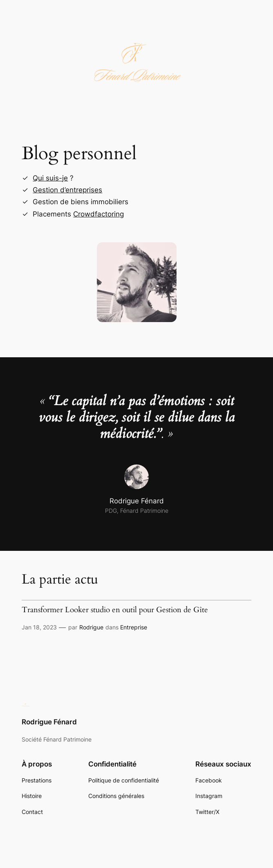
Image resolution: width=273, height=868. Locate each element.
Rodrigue (91, 627)
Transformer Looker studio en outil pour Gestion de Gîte (115, 610)
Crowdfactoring (98, 214)
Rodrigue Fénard (49, 722)
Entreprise (134, 627)
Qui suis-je (50, 178)
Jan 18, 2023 (39, 627)
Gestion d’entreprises (67, 190)
